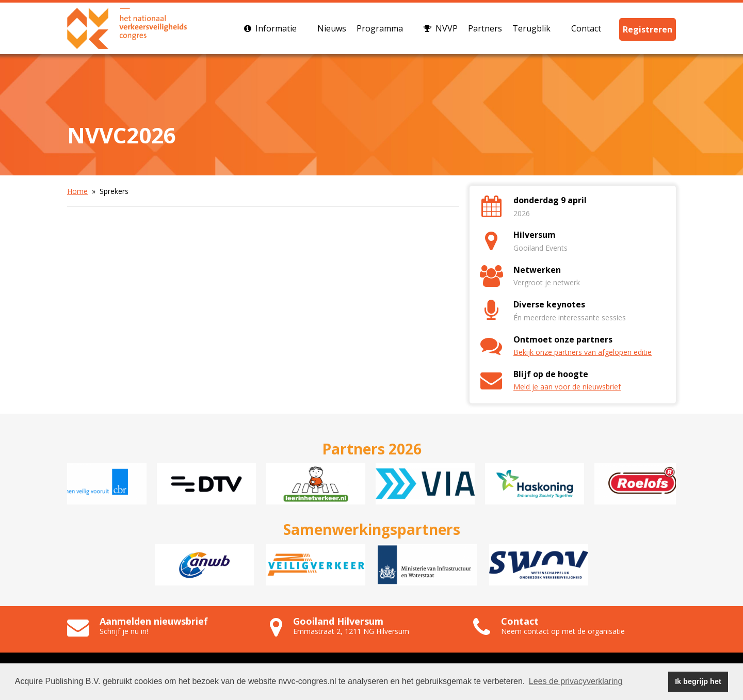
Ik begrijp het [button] (698, 681)
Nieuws (332, 28)
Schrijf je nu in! (124, 631)
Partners (485, 28)
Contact (591, 28)
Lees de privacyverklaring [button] (576, 681)
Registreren (648, 29)
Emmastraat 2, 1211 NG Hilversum (351, 631)
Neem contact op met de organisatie (563, 631)
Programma (385, 28)
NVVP (441, 28)
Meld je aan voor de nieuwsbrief (567, 387)
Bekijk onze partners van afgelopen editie (583, 352)
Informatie (276, 28)
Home (77, 191)
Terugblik (537, 28)
